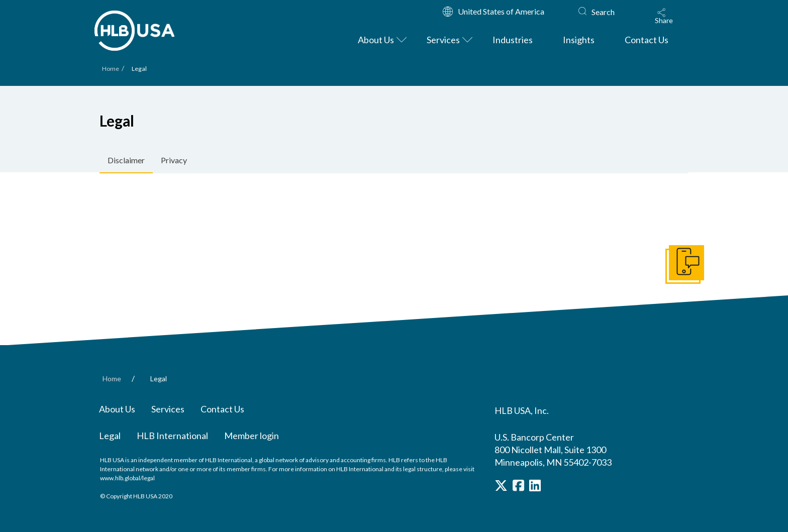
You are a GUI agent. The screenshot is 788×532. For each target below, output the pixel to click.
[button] (664, 16)
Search (603, 12)
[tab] (126, 161)
